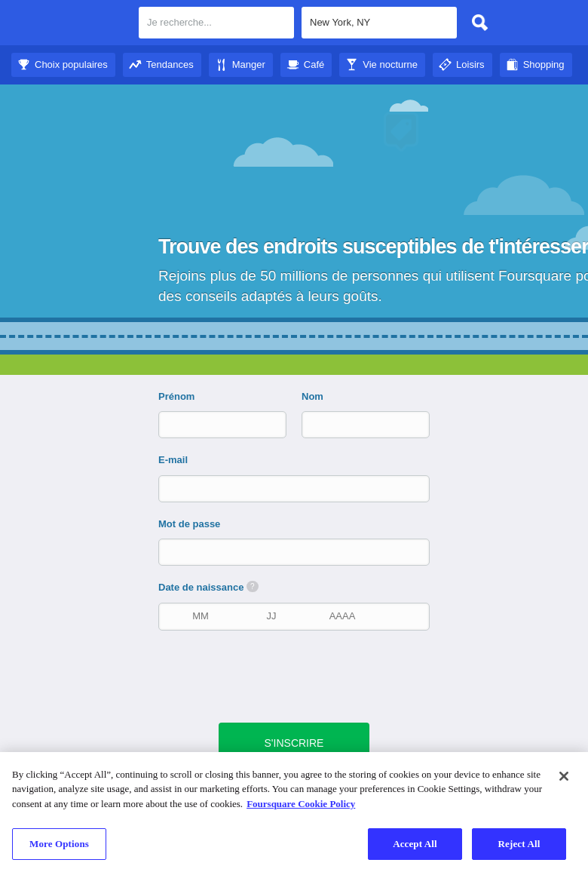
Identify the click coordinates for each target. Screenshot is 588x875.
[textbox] (216, 23)
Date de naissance (208, 587)
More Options (59, 844)
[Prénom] (210, 424)
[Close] (564, 776)
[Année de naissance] (342, 616)
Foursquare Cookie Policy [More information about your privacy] (301, 804)
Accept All (415, 844)
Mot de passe (189, 524)
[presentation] (302, 675)
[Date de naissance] (271, 616)
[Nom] (353, 424)
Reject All (519, 844)
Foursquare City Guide (70, 24)
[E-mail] (296, 488)
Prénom (176, 396)
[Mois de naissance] (201, 616)
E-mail (173, 460)
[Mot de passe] (296, 552)
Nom (312, 396)
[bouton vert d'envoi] (294, 743)
